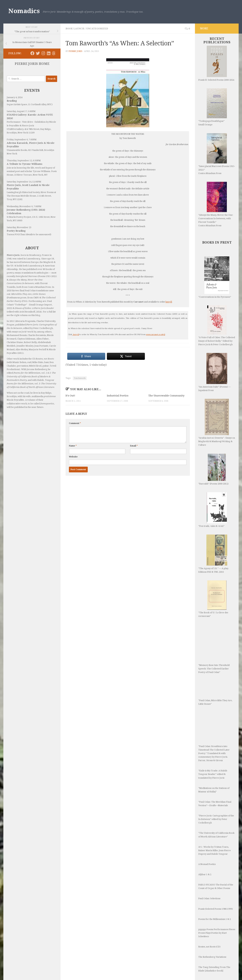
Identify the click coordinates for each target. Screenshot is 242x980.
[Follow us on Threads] (54, 53)
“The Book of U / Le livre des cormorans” (213, 599)
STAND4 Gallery (15, 129)
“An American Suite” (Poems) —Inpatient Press (214, 372)
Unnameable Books (17, 150)
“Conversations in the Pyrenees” (215, 277)
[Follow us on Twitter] (38, 53)
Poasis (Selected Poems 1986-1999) (216, 909)
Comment (75, 423)
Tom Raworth (80, 378)
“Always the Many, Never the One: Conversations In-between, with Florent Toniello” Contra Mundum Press (216, 204)
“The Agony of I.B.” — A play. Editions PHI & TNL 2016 (214, 554)
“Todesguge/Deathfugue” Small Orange (213, 107)
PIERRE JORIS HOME (32, 64)
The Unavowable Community (166, 396)
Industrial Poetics (118, 396)
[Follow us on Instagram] (43, 53)
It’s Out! (70, 396)
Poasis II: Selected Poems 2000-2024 (216, 63)
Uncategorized (97, 29)
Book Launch (75, 29)
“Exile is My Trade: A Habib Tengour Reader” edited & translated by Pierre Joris (213, 774)
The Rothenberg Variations (212, 957)
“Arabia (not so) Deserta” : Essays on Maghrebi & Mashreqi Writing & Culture (217, 422)
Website (73, 457)
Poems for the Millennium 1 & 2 (215, 919)
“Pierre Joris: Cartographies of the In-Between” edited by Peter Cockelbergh (216, 819)
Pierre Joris (75, 51)
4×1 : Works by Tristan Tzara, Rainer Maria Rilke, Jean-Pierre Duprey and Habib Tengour (215, 850)
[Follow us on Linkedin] (49, 53)
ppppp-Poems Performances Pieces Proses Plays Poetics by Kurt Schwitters (217, 933)
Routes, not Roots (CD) (209, 947)
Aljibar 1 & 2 (205, 874)
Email (134, 446)
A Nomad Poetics (207, 864)
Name (73, 446)
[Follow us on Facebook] (32, 53)
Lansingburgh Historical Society (23, 192)
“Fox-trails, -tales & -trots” (213, 510)
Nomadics (24, 11)
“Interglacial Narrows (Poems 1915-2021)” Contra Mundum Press (217, 154)
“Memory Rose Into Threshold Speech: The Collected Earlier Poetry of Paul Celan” (214, 649)
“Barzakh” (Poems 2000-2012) (213, 469)
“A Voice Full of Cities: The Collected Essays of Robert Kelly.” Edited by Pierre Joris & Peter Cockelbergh (217, 326)
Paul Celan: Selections (209, 898)
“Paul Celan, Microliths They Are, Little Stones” (215, 693)
